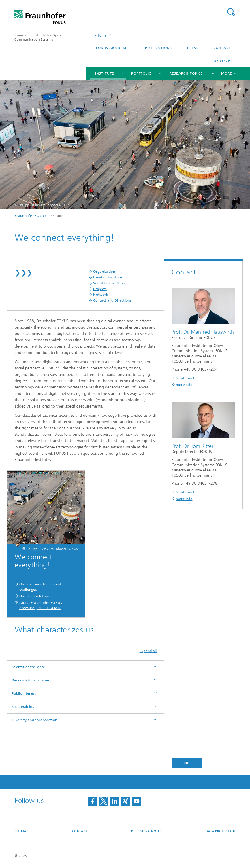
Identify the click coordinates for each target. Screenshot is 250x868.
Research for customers (32, 680)
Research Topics (186, 73)
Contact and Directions (112, 300)
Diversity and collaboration (34, 720)
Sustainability (23, 707)
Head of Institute (108, 277)
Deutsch (222, 61)
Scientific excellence (110, 283)
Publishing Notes (146, 831)
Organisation (104, 272)
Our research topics (36, 596)
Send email (185, 378)
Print (187, 763)
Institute (105, 73)
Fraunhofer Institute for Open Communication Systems (38, 37)
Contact (222, 48)
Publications (158, 48)
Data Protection (220, 831)
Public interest (24, 693)
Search (231, 12)
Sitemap (21, 831)
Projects (100, 289)
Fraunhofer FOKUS (30, 216)
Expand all (148, 651)
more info (184, 385)
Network (101, 295)
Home (102, 35)
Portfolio (141, 73)
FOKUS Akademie (113, 48)
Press (193, 48)
